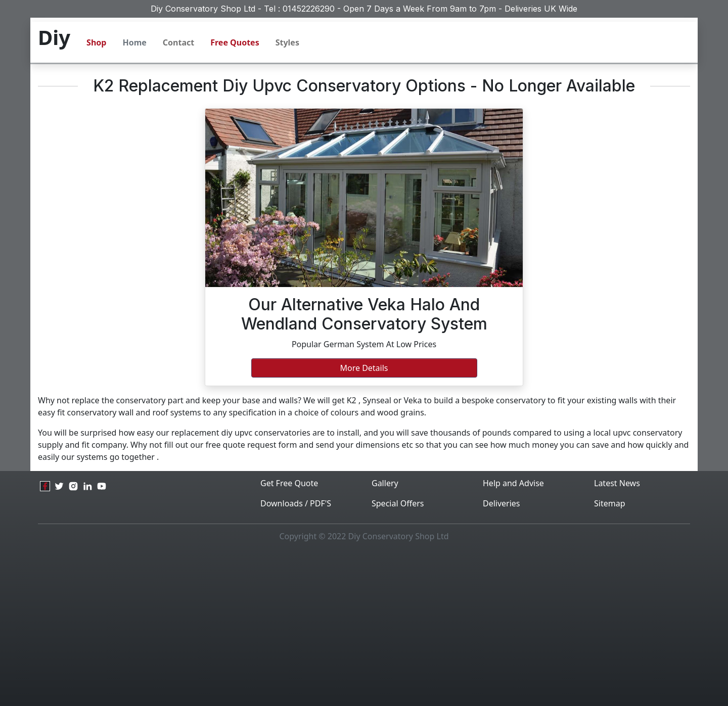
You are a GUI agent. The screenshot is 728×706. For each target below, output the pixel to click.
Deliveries (502, 503)
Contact (178, 42)
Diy (54, 37)
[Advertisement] (364, 627)
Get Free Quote (289, 483)
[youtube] (102, 486)
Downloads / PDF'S (296, 503)
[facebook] (45, 486)
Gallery (385, 483)
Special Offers (398, 503)
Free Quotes (235, 42)
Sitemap (610, 503)
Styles (287, 42)
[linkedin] (87, 486)
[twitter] (59, 486)
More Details (364, 368)
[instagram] (73, 486)
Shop (96, 42)
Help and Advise (513, 483)
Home (134, 42)
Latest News (617, 483)
